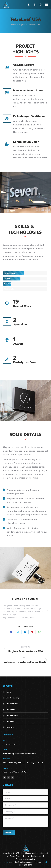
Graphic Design (29, 609)
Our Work (10, 710)
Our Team (10, 721)
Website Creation (35, 612)
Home (8, 692)
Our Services (12, 704)
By (11, 618)
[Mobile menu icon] (47, 5)
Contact (10, 727)
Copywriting (16, 609)
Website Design (9, 615)
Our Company (12, 698)
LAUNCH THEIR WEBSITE (25, 599)
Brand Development (22, 606)
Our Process (12, 716)
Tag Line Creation (19, 612)
